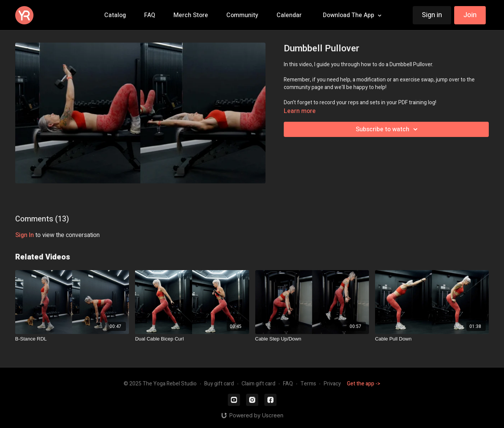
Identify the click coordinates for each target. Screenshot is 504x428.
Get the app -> (364, 384)
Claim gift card (258, 384)
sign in (25, 235)
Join (470, 15)
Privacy (332, 384)
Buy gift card (219, 384)
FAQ (288, 384)
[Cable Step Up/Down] (312, 339)
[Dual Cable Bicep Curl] (192, 339)
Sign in (432, 15)
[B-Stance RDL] (72, 339)
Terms (308, 384)
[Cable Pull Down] (432, 339)
